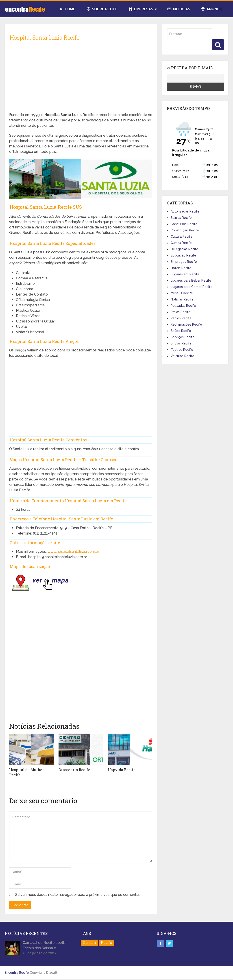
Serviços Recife (183, 337)
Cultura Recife (182, 237)
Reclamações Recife (186, 324)
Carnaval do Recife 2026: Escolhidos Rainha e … (44, 945)
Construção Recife (185, 230)
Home (68, 9)
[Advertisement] (81, 81)
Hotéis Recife (181, 268)
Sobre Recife (102, 9)
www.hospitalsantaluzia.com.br (73, 551)
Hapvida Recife (122, 770)
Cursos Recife (181, 243)
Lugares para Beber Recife (191, 281)
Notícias (179, 9)
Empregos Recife (184, 262)
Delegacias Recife (184, 249)
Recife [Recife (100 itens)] (107, 943)
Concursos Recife (184, 224)
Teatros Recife (182, 350)
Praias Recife (181, 312)
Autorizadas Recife (185, 211)
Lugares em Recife (185, 274)
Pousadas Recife (183, 306)
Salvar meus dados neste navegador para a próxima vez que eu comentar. (77, 895)
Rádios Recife (181, 318)
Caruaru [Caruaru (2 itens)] (89, 943)
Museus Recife (182, 293)
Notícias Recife (182, 299)
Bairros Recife (181, 218)
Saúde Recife (181, 331)
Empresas (141, 9)
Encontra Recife (17, 973)
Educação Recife (183, 255)
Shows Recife (181, 343)
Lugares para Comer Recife (192, 287)
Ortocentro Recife (74, 770)
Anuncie (212, 9)
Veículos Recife (182, 356)
